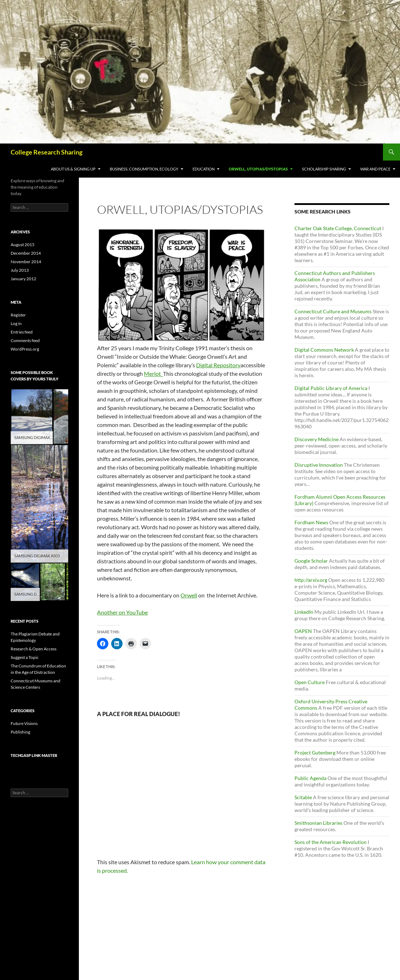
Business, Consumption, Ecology (144, 169)
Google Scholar (311, 561)
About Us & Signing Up (73, 169)
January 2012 (23, 279)
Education (204, 169)
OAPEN (303, 631)
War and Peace (375, 169)
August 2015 (23, 245)
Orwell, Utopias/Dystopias (258, 169)
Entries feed (22, 332)
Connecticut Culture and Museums (333, 311)
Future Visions (24, 723)
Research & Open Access (34, 649)
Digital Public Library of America (331, 388)
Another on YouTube (122, 612)
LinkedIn (304, 612)
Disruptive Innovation (319, 465)
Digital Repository (218, 365)
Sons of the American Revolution (331, 842)
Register (18, 315)
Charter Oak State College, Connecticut (338, 228)
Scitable (303, 797)
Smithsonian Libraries (318, 823)
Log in (16, 323)
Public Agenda (310, 778)
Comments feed (25, 340)
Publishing (20, 732)
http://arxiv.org (311, 580)
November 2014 (26, 262)
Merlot (153, 373)
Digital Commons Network (324, 350)
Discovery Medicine (317, 439)
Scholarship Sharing (324, 169)
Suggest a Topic (25, 657)
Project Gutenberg (315, 752)
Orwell (189, 595)
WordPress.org (25, 349)
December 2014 (26, 253)
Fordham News (311, 522)
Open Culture (310, 682)
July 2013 (20, 270)
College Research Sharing (47, 152)
